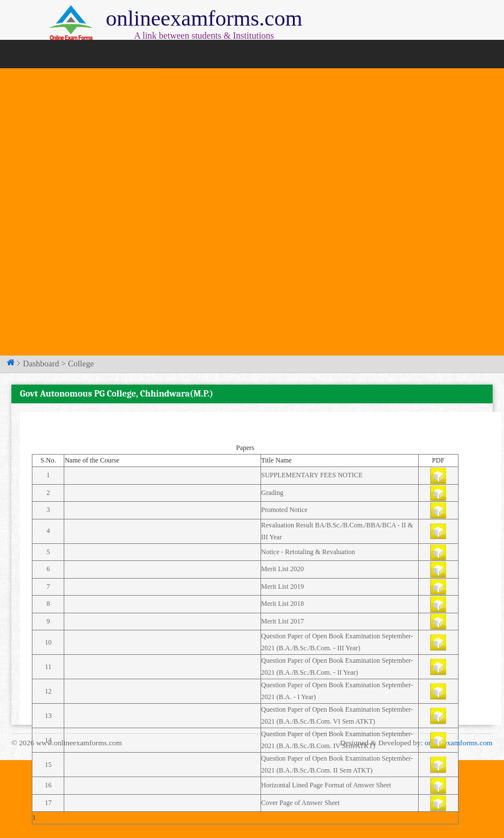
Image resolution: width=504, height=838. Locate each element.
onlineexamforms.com (458, 743)
